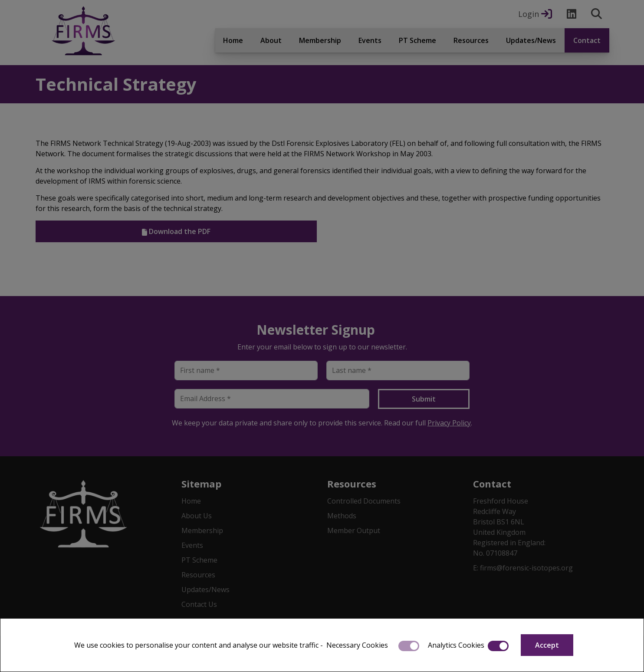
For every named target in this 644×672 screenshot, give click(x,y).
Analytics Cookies (456, 645)
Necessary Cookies (357, 645)
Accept (547, 645)
